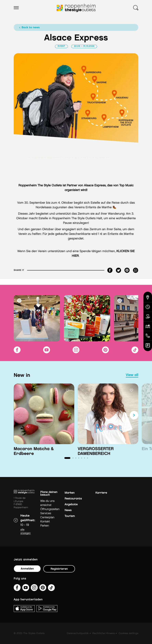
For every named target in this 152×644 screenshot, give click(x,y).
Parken (45, 526)
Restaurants (73, 499)
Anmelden (27, 569)
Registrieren (59, 569)
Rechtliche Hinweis (104, 633)
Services (46, 513)
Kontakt (45, 522)
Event (61, 46)
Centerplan (47, 518)
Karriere (101, 493)
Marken (70, 493)
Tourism (70, 516)
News (68, 510)
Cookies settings (128, 633)
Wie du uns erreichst (47, 503)
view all (132, 375)
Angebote (71, 504)
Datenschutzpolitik (78, 633)
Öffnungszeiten (50, 509)
